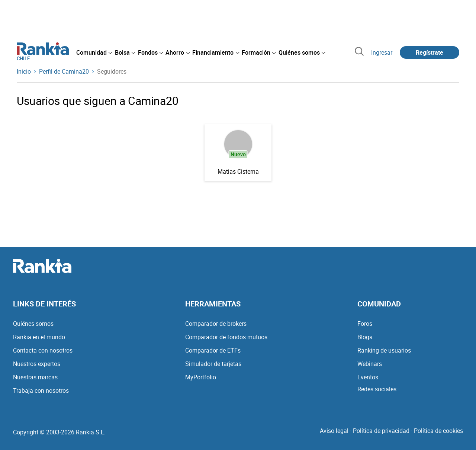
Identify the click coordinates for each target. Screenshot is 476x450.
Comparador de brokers (216, 324)
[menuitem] (94, 52)
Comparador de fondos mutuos (226, 337)
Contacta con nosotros (43, 350)
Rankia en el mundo (39, 337)
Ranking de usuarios (384, 350)
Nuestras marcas (35, 377)
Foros (365, 324)
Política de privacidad (381, 431)
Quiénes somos (33, 324)
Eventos (368, 377)
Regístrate (430, 52)
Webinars (370, 364)
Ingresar (382, 52)
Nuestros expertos (37, 364)
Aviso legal (334, 431)
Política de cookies (438, 431)
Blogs (365, 337)
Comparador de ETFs (213, 350)
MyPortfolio (201, 377)
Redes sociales (377, 389)
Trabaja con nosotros (41, 390)
